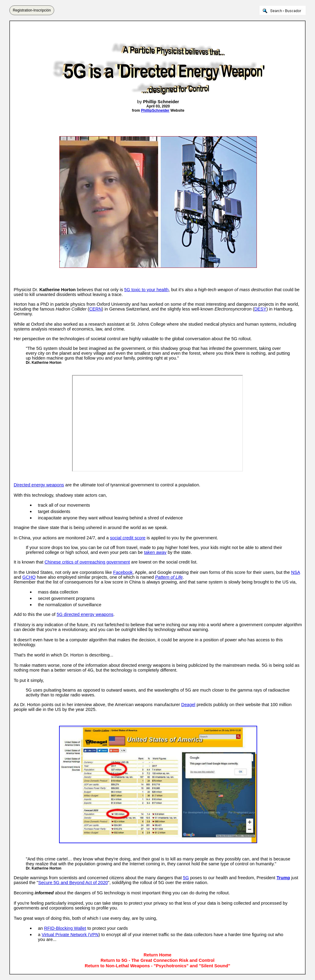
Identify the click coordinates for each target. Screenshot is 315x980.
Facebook (123, 572)
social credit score (128, 538)
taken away (155, 552)
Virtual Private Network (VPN (70, 935)
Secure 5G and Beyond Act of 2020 (73, 883)
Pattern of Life (169, 577)
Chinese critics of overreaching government (87, 562)
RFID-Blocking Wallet (65, 928)
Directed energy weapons (39, 485)
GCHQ (29, 577)
